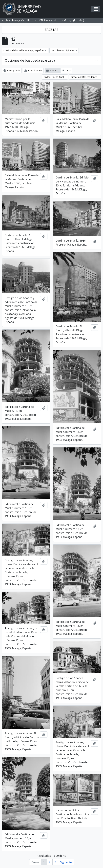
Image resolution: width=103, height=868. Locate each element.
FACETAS (52, 30)
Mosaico (53, 70)
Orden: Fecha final (54, 77)
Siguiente (66, 862)
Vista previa (12, 70)
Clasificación (33, 70)
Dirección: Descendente (84, 77)
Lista (66, 70)
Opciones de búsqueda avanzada (30, 60)
